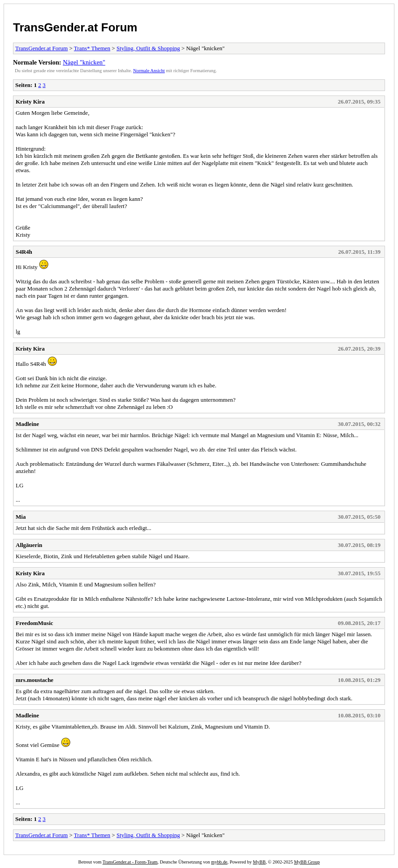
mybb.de (219, 862)
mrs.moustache (35, 680)
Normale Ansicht (149, 71)
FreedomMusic (35, 623)
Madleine (27, 424)
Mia (21, 517)
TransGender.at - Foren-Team (130, 862)
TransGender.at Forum (75, 27)
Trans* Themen (92, 48)
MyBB (259, 862)
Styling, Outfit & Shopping (148, 48)
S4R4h (24, 252)
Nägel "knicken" (84, 62)
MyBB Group (307, 862)
